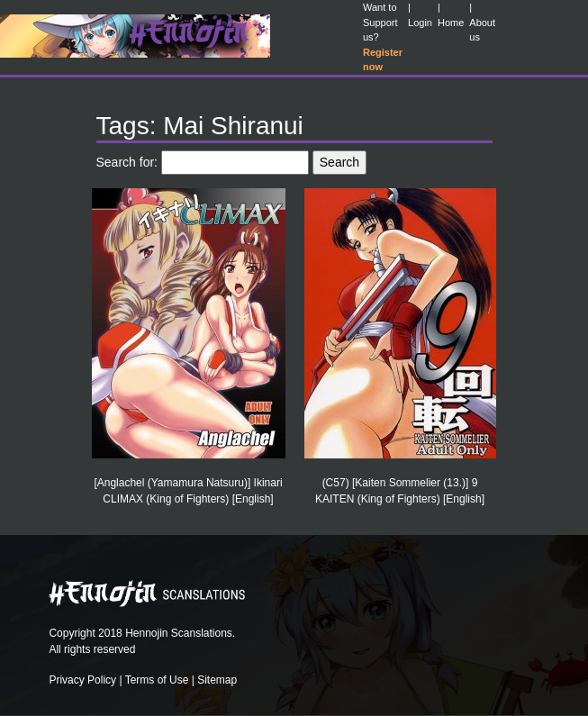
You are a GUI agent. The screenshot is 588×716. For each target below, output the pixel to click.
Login (420, 23)
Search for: (127, 162)
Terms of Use (157, 680)
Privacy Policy (82, 680)
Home (451, 23)
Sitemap (217, 680)
